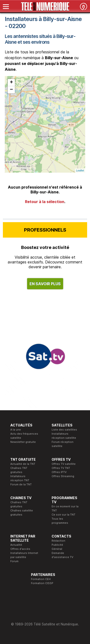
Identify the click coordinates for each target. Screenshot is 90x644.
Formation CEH (41, 579)
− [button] (11, 90)
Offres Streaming (63, 476)
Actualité (16, 545)
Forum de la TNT (21, 484)
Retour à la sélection (45, 202)
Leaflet (80, 170)
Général (57, 549)
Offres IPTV (59, 472)
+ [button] (11, 83)
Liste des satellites (64, 430)
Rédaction (58, 541)
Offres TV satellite (64, 464)
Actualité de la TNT (23, 464)
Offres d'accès (20, 549)
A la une (16, 430)
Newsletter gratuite (23, 442)
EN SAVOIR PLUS (45, 284)
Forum (14, 561)
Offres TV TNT (61, 468)
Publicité (57, 545)
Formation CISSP (42, 583)
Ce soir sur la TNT (63, 515)
